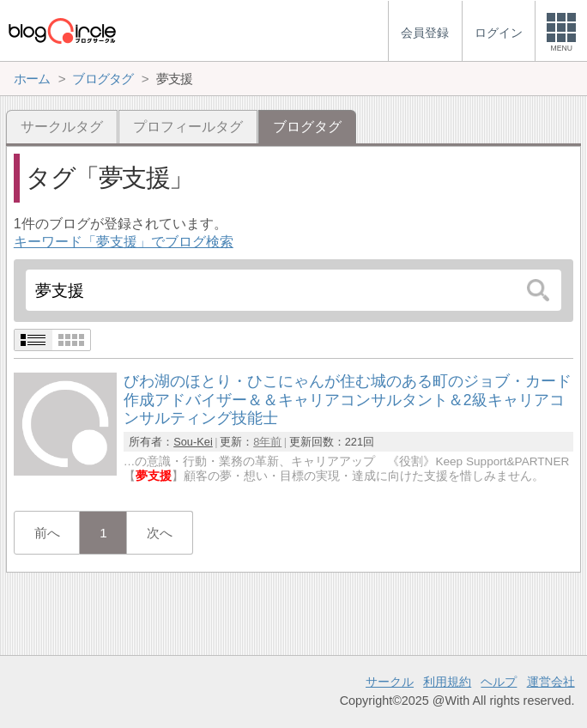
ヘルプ (499, 682)
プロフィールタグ (188, 127)
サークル (390, 682)
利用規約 (447, 682)
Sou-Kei (193, 442)
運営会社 (551, 682)
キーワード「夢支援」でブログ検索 (124, 242)
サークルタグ (62, 127)
